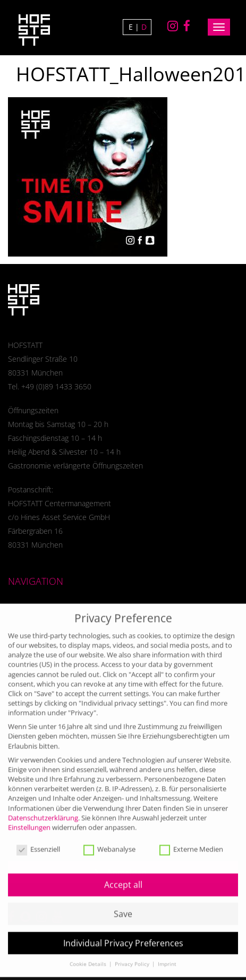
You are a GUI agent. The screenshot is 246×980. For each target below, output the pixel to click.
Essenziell (38, 842)
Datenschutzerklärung (43, 809)
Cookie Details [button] (89, 956)
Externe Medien (191, 842)
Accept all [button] (123, 877)
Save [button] (123, 906)
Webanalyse (109, 842)
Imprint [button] (167, 956)
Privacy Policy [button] (133, 956)
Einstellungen (29, 820)
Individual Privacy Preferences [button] (123, 935)
